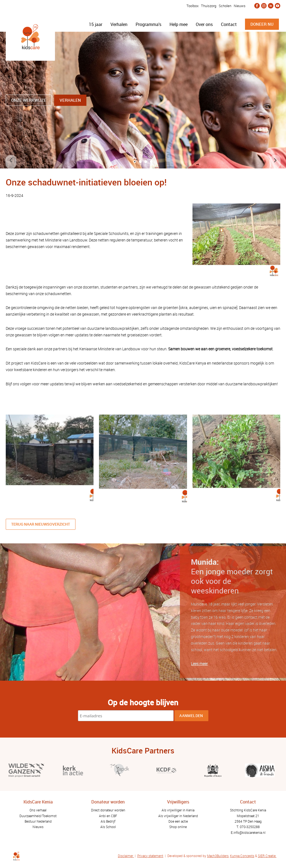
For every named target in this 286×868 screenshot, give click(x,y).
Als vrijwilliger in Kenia (178, 810)
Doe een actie (178, 821)
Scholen (225, 6)
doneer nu (262, 24)
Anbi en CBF (108, 816)
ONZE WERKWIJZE (29, 100)
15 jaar (96, 24)
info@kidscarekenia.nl (249, 832)
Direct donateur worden (108, 810)
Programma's (148, 24)
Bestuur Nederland (38, 821)
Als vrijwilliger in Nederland (178, 816)
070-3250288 (250, 827)
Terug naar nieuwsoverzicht (41, 524)
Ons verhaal (38, 810)
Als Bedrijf (108, 821)
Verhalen (119, 24)
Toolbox (192, 6)
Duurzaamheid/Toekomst (38, 816)
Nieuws (240, 6)
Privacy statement (150, 856)
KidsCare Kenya (193, 363)
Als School (108, 827)
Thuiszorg (209, 6)
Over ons (204, 24)
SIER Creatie (267, 856)
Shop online (178, 827)
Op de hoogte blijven (143, 702)
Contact (229, 24)
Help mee (179, 24)
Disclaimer (126, 856)
